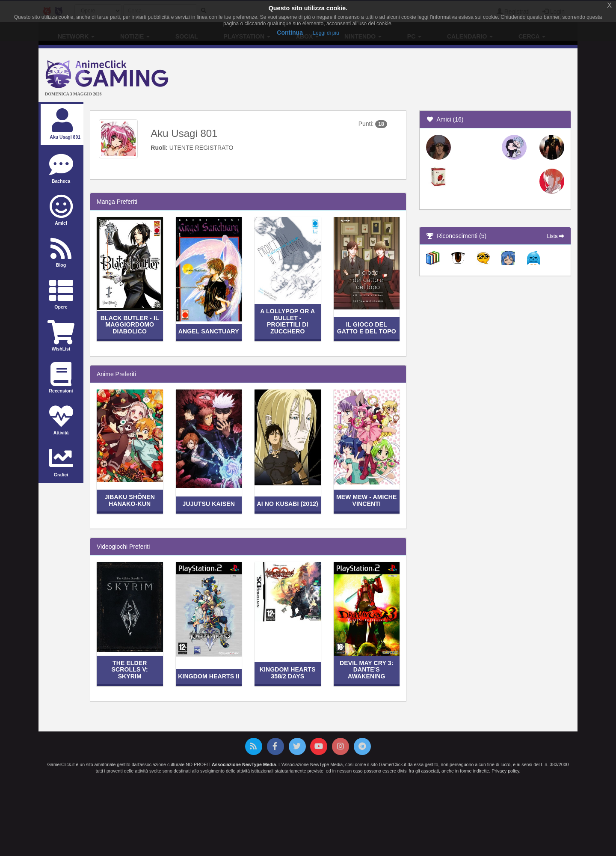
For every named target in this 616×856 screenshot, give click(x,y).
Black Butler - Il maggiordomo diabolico (130, 325)
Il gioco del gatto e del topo (367, 328)
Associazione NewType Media (244, 764)
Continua (290, 33)
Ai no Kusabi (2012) (288, 504)
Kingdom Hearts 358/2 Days (288, 673)
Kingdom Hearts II (209, 676)
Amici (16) (445, 119)
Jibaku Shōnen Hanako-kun (130, 500)
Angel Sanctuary (209, 331)
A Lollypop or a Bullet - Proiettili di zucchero (287, 321)
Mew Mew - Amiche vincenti (367, 500)
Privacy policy (505, 771)
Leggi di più (326, 33)
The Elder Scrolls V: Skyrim (130, 670)
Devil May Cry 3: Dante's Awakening (367, 670)
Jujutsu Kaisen (209, 504)
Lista (556, 236)
